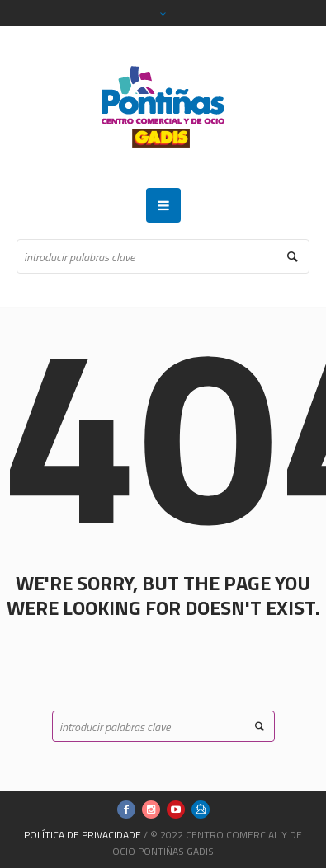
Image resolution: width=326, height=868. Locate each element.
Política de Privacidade (83, 835)
